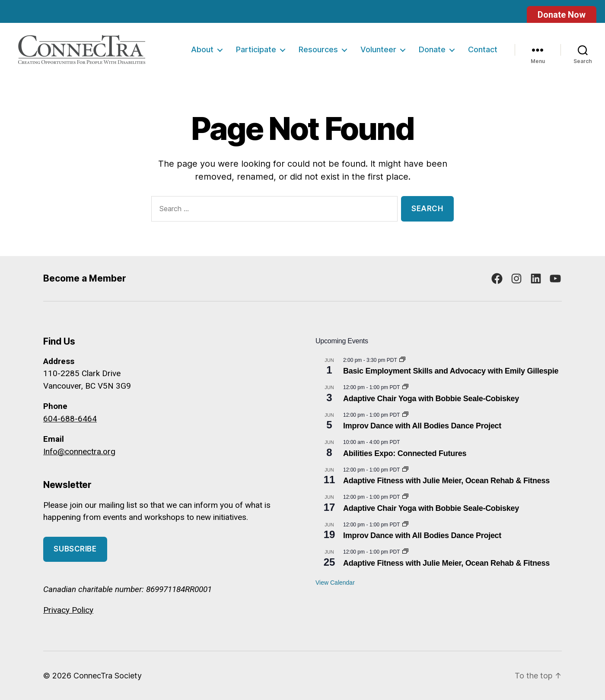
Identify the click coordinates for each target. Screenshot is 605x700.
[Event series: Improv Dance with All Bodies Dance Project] (405, 415)
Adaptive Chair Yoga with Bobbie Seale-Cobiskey (431, 399)
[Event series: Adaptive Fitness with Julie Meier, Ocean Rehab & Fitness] (405, 470)
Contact (483, 49)
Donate (432, 49)
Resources (318, 49)
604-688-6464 (70, 419)
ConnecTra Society (108, 676)
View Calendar (335, 583)
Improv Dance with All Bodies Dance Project (422, 426)
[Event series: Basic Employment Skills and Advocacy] (402, 360)
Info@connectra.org (79, 451)
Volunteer (378, 49)
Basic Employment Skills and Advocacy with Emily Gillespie (451, 371)
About (202, 49)
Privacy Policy (68, 610)
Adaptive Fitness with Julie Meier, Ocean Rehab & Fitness (446, 481)
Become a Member (85, 278)
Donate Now (562, 15)
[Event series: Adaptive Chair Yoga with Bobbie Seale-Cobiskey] (405, 387)
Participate (256, 49)
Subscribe (75, 549)
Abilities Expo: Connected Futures (405, 453)
